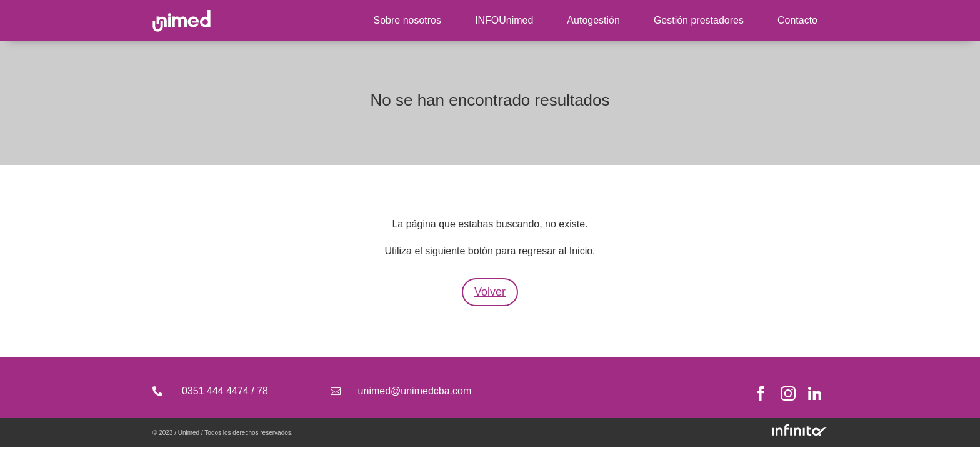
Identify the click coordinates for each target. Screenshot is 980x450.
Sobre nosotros (407, 20)
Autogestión (593, 20)
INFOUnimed (504, 20)
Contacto (797, 20)
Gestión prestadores (699, 20)
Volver (490, 292)
